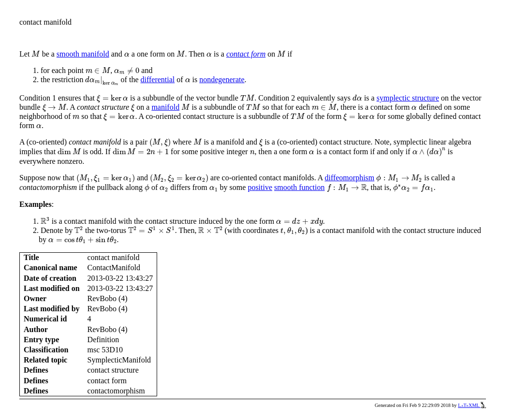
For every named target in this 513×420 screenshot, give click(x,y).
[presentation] (36, 54)
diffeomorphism (349, 178)
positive (260, 187)
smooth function (299, 187)
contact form (246, 54)
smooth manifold (83, 54)
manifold (165, 107)
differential (157, 80)
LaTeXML (472, 405)
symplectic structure (408, 98)
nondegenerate (222, 80)
